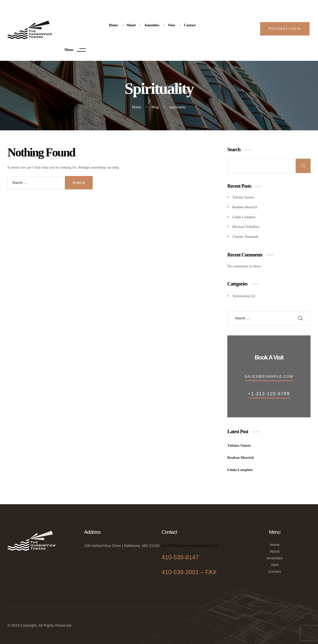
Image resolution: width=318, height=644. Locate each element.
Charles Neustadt (245, 237)
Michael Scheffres (246, 227)
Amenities (275, 558)
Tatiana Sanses (243, 197)
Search (234, 149)
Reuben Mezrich (245, 207)
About (275, 551)
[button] (285, 29)
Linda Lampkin (244, 217)
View (275, 565)
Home (275, 545)
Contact (275, 571)
